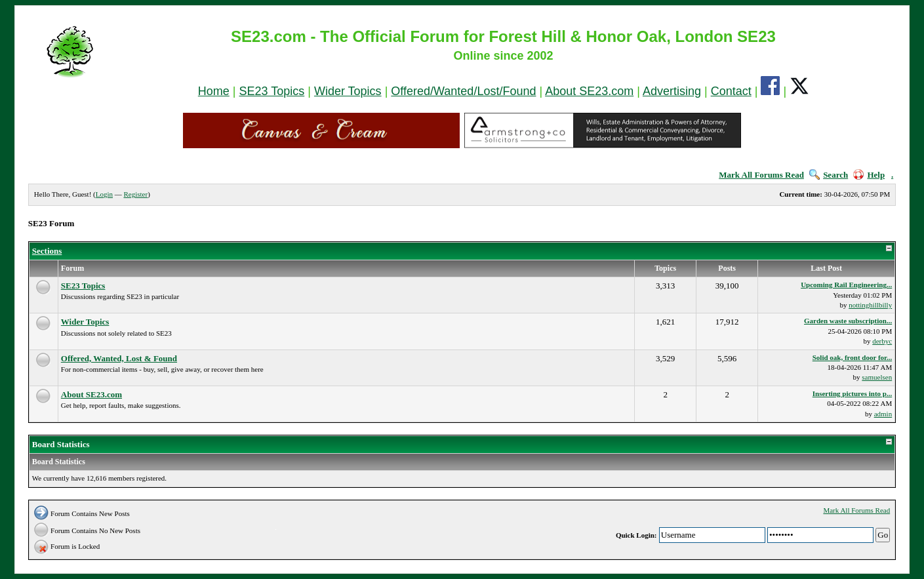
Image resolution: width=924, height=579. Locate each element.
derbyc (882, 341)
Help (869, 175)
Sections (47, 251)
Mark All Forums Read (761, 175)
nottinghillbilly (870, 305)
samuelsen (877, 377)
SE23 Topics (272, 91)
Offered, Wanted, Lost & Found (119, 358)
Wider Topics (348, 91)
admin (883, 414)
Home (214, 91)
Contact (731, 91)
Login (104, 194)
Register (136, 194)
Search (829, 175)
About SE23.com (589, 91)
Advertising (672, 91)
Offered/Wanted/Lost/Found (463, 91)
